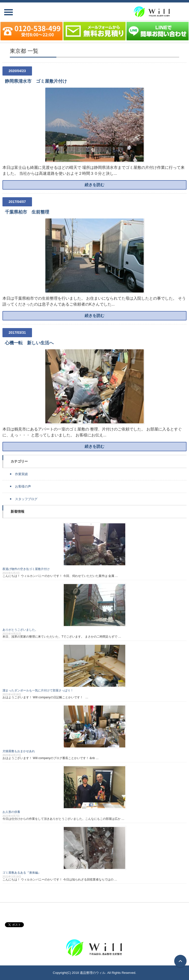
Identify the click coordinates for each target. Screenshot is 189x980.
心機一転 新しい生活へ (29, 343)
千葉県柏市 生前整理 (27, 212)
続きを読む (94, 185)
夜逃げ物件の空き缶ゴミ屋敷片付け (26, 569)
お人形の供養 (11, 812)
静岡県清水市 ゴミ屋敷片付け (36, 81)
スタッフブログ (26, 499)
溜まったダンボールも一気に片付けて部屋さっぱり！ (38, 690)
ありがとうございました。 (20, 630)
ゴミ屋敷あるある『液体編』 (22, 873)
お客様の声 (23, 486)
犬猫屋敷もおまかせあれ (19, 751)
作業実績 (21, 474)
